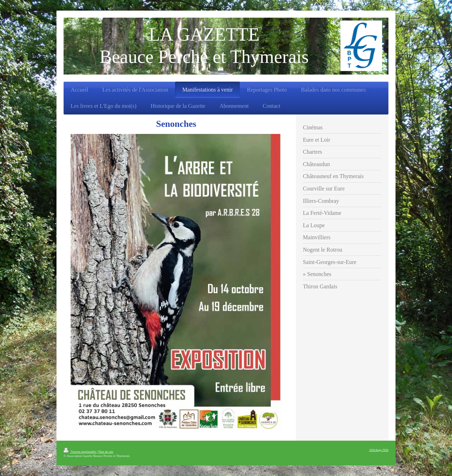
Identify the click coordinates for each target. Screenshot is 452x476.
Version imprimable (80, 452)
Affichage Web (379, 450)
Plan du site (106, 452)
